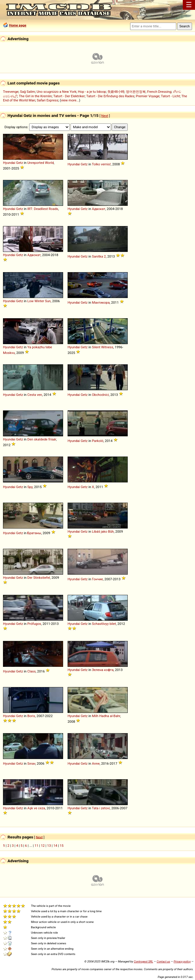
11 (36, 846)
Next (105, 116)
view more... (70, 100)
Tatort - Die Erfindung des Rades (110, 96)
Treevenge (11, 92)
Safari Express (48, 100)
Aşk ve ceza (36, 808)
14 (55, 846)
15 (62, 846)
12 (43, 846)
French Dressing (159, 92)
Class (32, 671)
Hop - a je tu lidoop (92, 92)
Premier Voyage (148, 96)
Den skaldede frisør (42, 439)
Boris (31, 716)
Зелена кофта (103, 670)
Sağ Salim (27, 92)
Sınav (31, 763)
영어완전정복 (136, 92)
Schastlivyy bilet (104, 624)
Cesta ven (35, 395)
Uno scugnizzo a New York (57, 92)
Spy (30, 487)
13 (49, 846)
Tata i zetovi (101, 808)
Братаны (34, 533)
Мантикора (101, 302)
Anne (96, 763)
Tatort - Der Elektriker (69, 96)
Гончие (97, 579)
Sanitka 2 (99, 256)
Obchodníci (100, 395)
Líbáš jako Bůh (103, 531)
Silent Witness (103, 347)
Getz (19, 163)
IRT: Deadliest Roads (43, 209)
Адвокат (99, 209)
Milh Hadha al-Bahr (106, 716)
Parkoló (98, 441)
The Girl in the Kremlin (35, 96)
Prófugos (34, 624)
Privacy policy (182, 961)
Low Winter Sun (39, 301)
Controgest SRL (143, 961)
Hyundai (9, 163)
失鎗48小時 (116, 92)
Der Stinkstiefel (39, 578)
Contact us (163, 961)
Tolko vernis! (101, 164)
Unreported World (41, 163)
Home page (18, 25)
